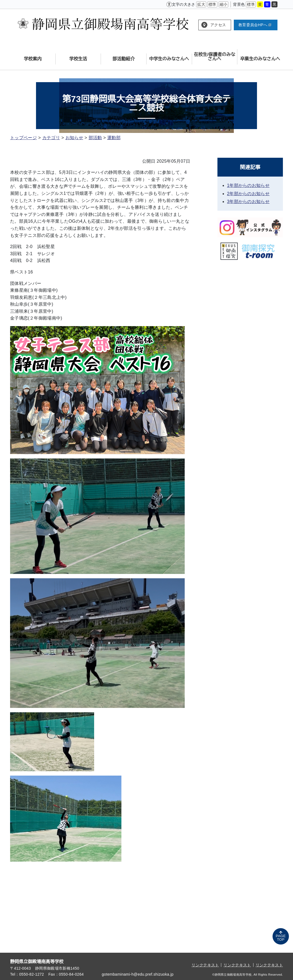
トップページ (23, 138)
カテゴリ (51, 138)
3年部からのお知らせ (248, 202)
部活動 (95, 138)
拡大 (201, 4)
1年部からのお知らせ (248, 185)
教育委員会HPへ (255, 25)
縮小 (224, 4)
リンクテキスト (205, 965)
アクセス (218, 25)
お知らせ (74, 138)
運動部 (114, 138)
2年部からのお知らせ (248, 194)
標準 (212, 4)
